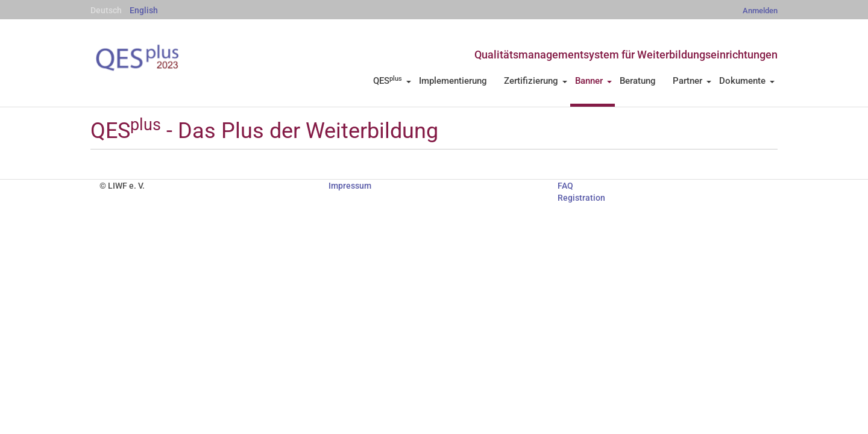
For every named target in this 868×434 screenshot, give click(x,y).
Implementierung (453, 81)
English (144, 10)
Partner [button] (692, 81)
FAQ (565, 186)
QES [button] (392, 81)
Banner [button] (593, 81)
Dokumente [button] (747, 81)
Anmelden (760, 11)
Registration (581, 198)
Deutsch (106, 10)
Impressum (350, 186)
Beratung (638, 81)
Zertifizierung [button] (536, 81)
